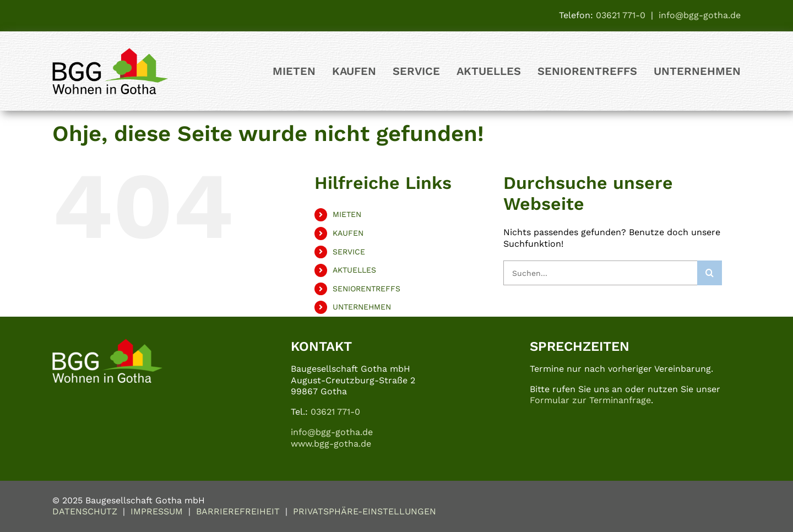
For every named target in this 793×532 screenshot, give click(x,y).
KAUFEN (348, 233)
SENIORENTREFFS (366, 289)
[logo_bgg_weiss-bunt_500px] (107, 343)
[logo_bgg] (110, 52)
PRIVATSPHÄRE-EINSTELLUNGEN (365, 511)
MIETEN (347, 214)
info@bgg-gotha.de (700, 15)
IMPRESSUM (157, 511)
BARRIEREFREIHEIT (238, 511)
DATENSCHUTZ (85, 511)
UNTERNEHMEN (362, 307)
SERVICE (349, 252)
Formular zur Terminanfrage (590, 400)
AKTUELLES (354, 270)
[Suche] (710, 273)
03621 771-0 (621, 15)
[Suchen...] (600, 273)
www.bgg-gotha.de (331, 444)
